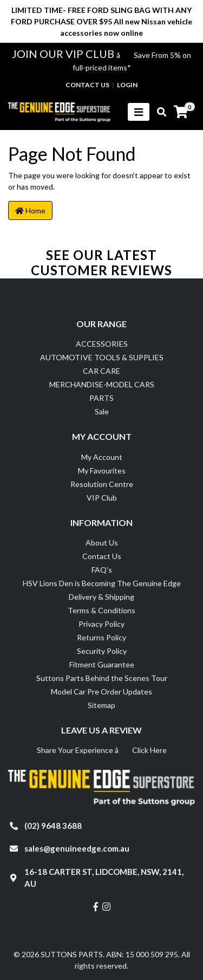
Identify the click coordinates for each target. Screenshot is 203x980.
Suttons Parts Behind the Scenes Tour (102, 678)
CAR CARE (101, 371)
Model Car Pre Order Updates (101, 692)
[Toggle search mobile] (158, 112)
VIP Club (102, 498)
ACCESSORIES (102, 344)
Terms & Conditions (101, 610)
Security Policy (102, 651)
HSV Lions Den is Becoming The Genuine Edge (102, 583)
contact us (87, 85)
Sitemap (101, 705)
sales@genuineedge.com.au (77, 848)
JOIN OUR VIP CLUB (64, 54)
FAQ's (102, 570)
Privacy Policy (101, 624)
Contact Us (102, 556)
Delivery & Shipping (101, 597)
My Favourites (102, 470)
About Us (102, 543)
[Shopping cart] (181, 112)
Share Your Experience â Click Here (102, 750)
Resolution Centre (102, 484)
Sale (102, 411)
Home (30, 210)
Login (127, 85)
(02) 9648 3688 (53, 826)
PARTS (101, 398)
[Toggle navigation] (139, 112)
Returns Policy (101, 637)
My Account (102, 457)
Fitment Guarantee (102, 664)
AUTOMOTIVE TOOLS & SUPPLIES (102, 357)
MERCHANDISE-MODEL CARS (102, 384)
